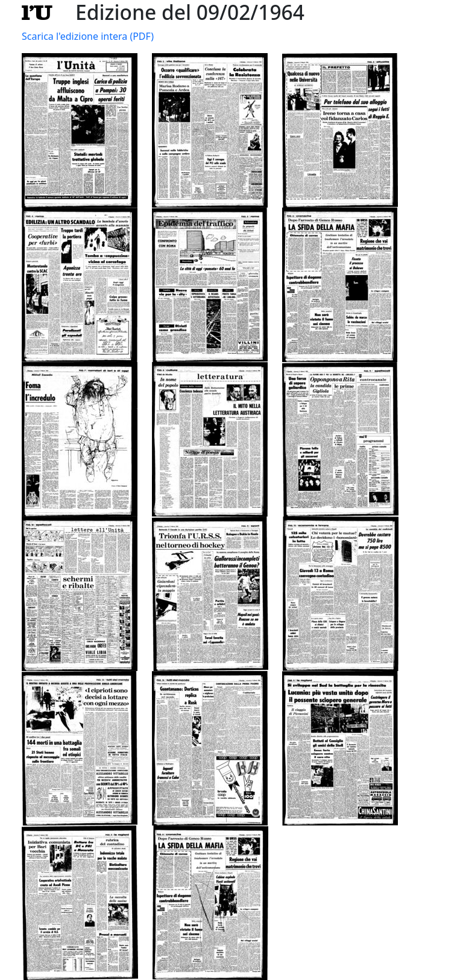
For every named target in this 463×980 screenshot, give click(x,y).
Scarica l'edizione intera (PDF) (88, 36)
